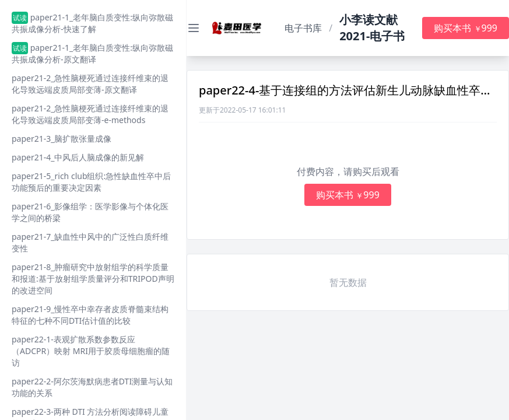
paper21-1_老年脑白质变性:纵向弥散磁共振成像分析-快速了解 (92, 23)
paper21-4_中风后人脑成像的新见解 (78, 157)
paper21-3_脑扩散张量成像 (62, 139)
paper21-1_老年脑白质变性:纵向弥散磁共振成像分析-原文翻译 (92, 53)
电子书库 (303, 28)
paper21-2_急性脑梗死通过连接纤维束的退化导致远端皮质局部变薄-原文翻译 (90, 84)
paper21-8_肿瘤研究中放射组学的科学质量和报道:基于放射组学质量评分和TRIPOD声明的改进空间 (93, 279)
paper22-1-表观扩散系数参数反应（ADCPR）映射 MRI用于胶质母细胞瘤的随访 (91, 351)
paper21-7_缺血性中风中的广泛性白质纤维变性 (90, 242)
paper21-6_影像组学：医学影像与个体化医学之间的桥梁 (90, 212)
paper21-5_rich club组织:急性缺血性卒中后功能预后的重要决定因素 (91, 182)
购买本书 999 (466, 28)
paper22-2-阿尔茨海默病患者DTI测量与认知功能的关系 (92, 387)
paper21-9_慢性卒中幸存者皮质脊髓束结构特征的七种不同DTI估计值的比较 (90, 315)
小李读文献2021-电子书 (372, 28)
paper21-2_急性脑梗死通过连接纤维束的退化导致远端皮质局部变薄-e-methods (90, 114)
